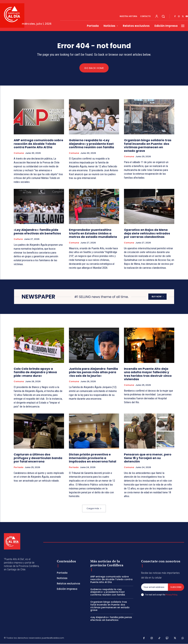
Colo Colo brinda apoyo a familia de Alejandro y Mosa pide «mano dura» (35, 372)
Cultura (18, 239)
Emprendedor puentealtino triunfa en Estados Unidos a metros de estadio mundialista (93, 233)
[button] (163, 16)
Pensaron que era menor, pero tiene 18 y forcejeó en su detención (148, 458)
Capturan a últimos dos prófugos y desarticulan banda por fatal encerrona (38, 458)
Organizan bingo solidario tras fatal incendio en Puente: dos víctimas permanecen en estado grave (148, 146)
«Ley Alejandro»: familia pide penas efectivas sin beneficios (37, 232)
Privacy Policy (171, 595)
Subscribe (176, 587)
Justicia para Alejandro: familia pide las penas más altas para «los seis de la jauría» (93, 372)
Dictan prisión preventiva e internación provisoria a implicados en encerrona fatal (93, 458)
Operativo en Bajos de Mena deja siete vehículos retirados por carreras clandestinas (147, 233)
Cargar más (94, 509)
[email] (155, 587)
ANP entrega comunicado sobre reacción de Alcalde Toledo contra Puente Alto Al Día (38, 144)
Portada (19, 468)
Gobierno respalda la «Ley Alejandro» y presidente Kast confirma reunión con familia (91, 144)
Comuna (19, 153)
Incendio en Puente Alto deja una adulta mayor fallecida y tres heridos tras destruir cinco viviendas (148, 374)
